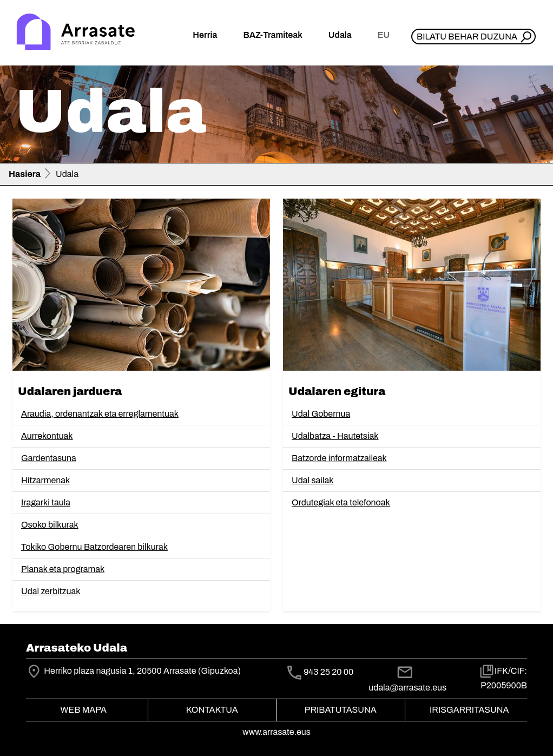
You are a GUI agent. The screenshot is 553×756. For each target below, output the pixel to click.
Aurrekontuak (47, 436)
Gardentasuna (49, 458)
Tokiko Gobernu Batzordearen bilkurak (94, 547)
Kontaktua (212, 710)
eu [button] (384, 35)
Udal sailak (312, 480)
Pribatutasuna (341, 710)
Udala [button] (340, 35)
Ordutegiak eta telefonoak (341, 502)
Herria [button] (205, 35)
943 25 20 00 (328, 672)
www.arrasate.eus (276, 732)
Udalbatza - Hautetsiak (335, 436)
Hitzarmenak (45, 480)
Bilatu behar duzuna (467, 37)
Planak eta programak (63, 569)
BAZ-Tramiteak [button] (272, 35)
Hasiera (25, 174)
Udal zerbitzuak (51, 591)
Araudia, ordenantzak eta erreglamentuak (100, 414)
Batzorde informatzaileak (339, 458)
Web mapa (84, 710)
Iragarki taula (46, 502)
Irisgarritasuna (469, 710)
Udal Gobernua (321, 414)
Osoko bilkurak (50, 525)
